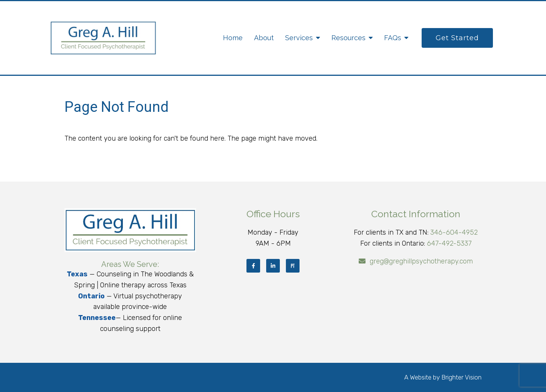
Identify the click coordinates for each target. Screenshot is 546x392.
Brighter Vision (461, 377)
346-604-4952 (454, 232)
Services (299, 38)
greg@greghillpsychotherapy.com (421, 261)
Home (233, 38)
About (264, 38)
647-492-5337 (449, 243)
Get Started (457, 38)
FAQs (393, 38)
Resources (348, 38)
